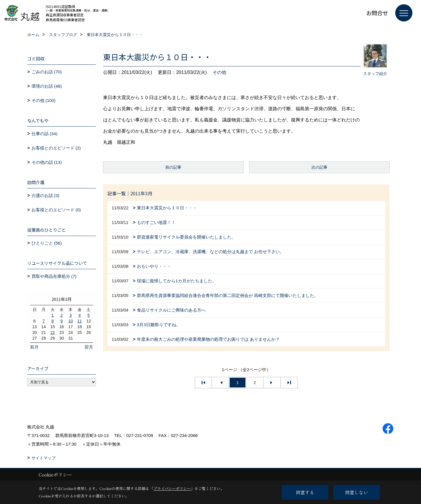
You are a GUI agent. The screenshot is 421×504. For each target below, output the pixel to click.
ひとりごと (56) (47, 243)
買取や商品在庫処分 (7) (54, 276)
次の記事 (319, 167)
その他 (219, 72)
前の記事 (173, 167)
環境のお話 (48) (47, 86)
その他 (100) (44, 100)
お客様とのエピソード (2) (56, 148)
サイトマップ (44, 458)
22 (53, 332)
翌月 (89, 347)
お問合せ (377, 13)
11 (80, 321)
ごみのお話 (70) (47, 72)
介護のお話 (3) (46, 195)
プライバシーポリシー (172, 488)
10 (71, 321)
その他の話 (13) (47, 162)
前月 (34, 347)
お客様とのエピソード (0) (56, 210)
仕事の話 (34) (45, 134)
